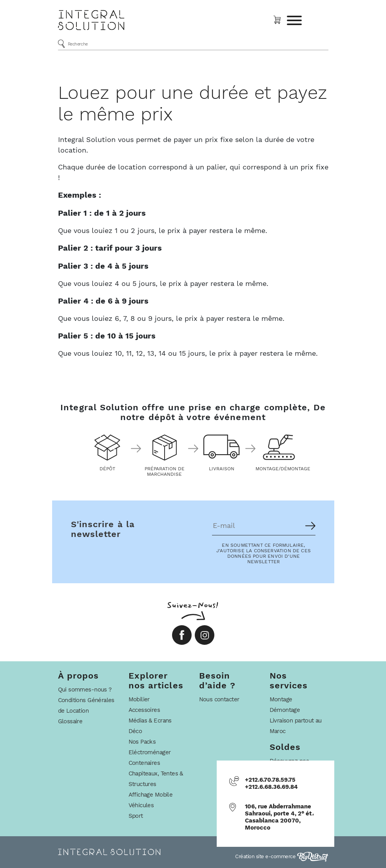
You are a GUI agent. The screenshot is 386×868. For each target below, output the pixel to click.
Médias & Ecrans (150, 721)
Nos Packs (142, 742)
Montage (281, 699)
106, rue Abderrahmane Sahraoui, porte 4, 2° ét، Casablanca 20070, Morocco (279, 817)
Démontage (285, 710)
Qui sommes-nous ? (85, 690)
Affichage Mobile (151, 795)
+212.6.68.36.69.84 (271, 787)
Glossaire (70, 721)
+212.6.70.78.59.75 (270, 780)
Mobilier (139, 699)
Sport (136, 816)
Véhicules (141, 805)
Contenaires (144, 763)
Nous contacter (219, 699)
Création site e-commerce (282, 856)
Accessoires (144, 710)
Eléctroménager (150, 752)
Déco (135, 731)
